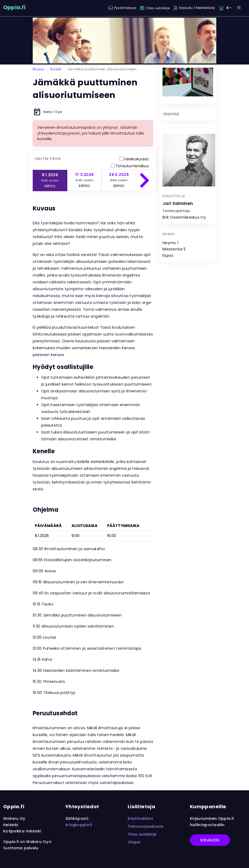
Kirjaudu (210, 840)
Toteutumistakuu (132, 166)
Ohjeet (134, 842)
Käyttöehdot (140, 818)
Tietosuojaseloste (146, 826)
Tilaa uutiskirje (142, 834)
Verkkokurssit (136, 159)
